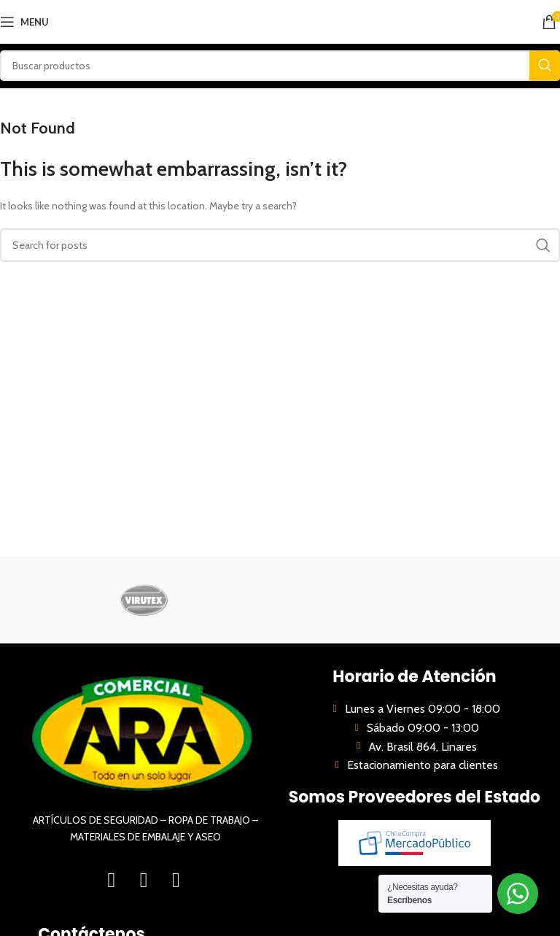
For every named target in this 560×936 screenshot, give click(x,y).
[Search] (280, 66)
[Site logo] (280, 20)
